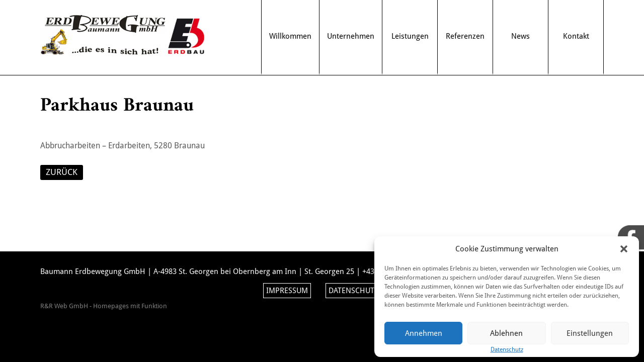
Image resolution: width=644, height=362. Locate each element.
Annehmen (424, 333)
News (520, 36)
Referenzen (465, 36)
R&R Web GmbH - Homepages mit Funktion (104, 306)
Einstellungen (590, 333)
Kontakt (576, 36)
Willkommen (290, 36)
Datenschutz (353, 291)
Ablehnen (506, 333)
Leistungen (410, 36)
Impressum (287, 291)
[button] (624, 249)
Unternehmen (351, 36)
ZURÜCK (62, 172)
